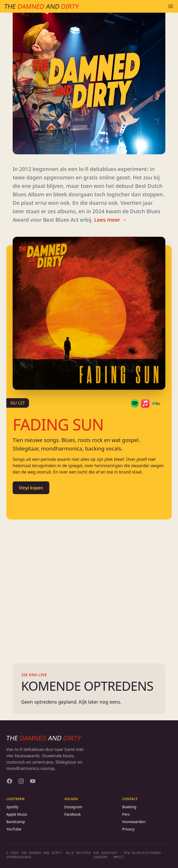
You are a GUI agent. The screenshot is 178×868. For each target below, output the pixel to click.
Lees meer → (110, 220)
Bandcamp (16, 822)
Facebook (73, 814)
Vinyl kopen (31, 488)
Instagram (73, 807)
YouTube (14, 829)
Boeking (129, 807)
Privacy (128, 829)
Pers (126, 814)
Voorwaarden (134, 822)
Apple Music (17, 814)
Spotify (12, 807)
